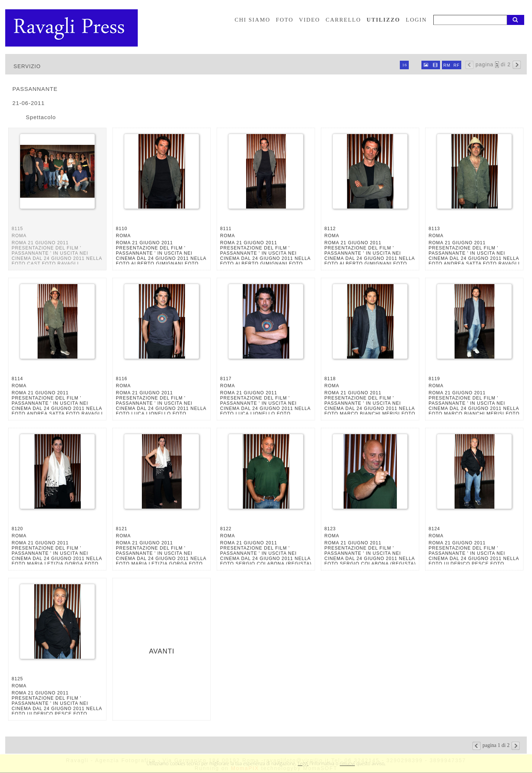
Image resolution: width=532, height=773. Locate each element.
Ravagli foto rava (72, 28)
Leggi (303, 763)
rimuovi (348, 763)
